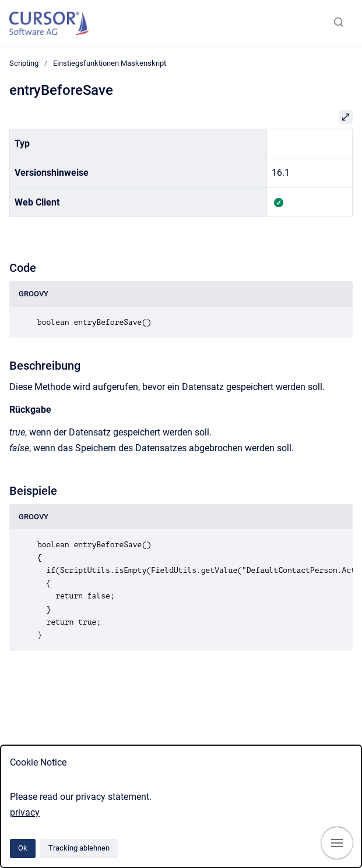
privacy (25, 812)
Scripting (24, 63)
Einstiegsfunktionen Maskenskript (110, 63)
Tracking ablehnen (79, 848)
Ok (23, 848)
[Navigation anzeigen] (337, 843)
